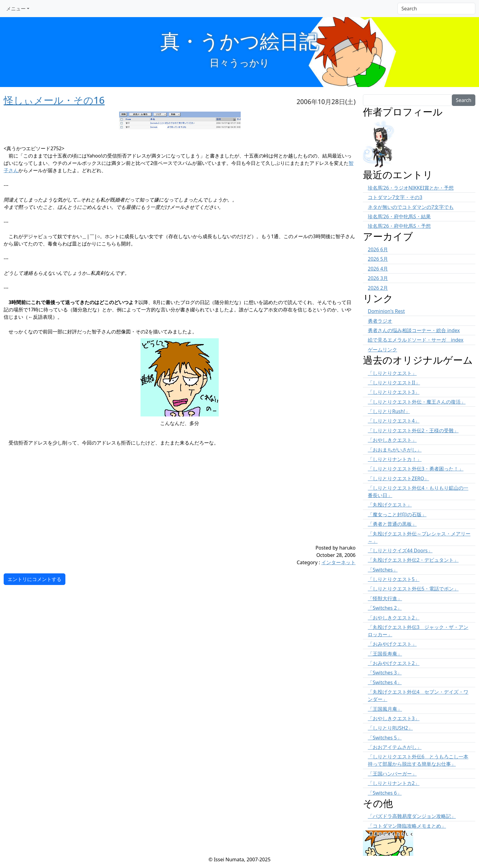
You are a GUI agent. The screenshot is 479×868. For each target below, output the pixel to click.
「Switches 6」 (385, 793)
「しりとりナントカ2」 (394, 783)
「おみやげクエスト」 (392, 644)
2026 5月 (378, 259)
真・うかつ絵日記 (239, 41)
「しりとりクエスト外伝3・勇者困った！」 (416, 469)
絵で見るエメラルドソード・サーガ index (416, 340)
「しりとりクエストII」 (394, 383)
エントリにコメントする (35, 579)
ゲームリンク (382, 350)
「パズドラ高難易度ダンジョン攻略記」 (412, 816)
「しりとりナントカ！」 (395, 459)
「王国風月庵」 (385, 709)
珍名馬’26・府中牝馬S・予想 (399, 226)
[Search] (436, 9)
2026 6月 (378, 249)
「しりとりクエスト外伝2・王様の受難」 (413, 430)
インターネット (338, 562)
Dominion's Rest (386, 311)
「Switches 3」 (385, 673)
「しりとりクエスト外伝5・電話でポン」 (413, 589)
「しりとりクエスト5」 (394, 579)
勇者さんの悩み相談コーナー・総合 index (414, 330)
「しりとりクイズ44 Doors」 (400, 550)
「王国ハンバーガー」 (392, 774)
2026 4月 (378, 269)
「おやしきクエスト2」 (394, 618)
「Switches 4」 (385, 682)
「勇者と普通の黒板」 (392, 524)
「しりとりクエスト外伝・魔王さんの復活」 (417, 402)
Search (464, 100)
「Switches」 (383, 570)
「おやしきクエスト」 (392, 440)
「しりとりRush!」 (389, 411)
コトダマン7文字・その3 (395, 197)
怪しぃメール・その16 (54, 100)
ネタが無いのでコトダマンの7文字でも (411, 207)
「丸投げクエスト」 (390, 505)
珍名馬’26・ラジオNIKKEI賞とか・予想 (411, 188)
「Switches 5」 (385, 738)
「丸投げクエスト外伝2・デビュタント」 (413, 560)
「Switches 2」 (385, 608)
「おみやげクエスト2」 (394, 663)
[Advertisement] (150, 501)
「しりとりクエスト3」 (394, 392)
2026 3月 (378, 278)
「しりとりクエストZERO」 (399, 478)
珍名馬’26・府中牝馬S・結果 (399, 216)
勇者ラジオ (380, 321)
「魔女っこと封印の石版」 (397, 514)
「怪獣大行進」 (385, 598)
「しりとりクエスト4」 (394, 421)
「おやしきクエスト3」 (394, 718)
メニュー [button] (16, 9)
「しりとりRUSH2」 (390, 728)
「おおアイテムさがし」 (395, 747)
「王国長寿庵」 (385, 654)
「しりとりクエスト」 (392, 373)
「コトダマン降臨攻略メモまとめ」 (407, 826)
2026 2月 (378, 288)
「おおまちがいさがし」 (395, 450)
